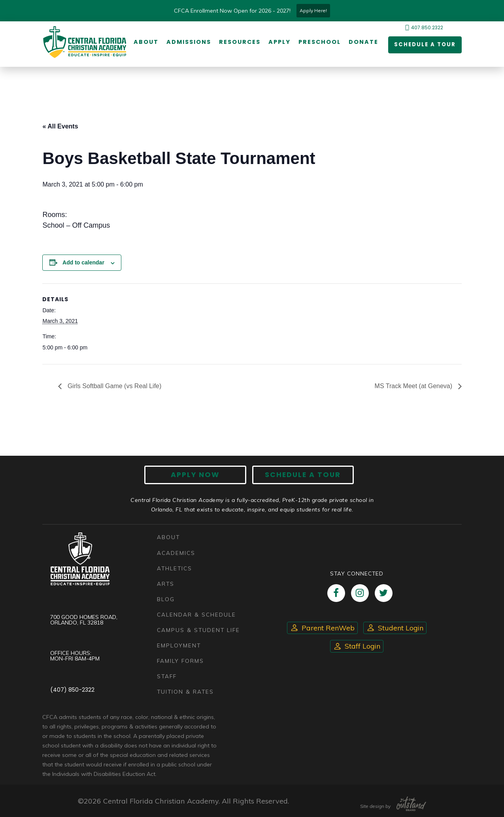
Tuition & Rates (185, 692)
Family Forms (180, 661)
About (145, 42)
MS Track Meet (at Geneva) (414, 386)
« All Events (60, 127)
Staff (167, 676)
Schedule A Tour (300, 476)
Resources (239, 42)
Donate (363, 42)
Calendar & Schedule (196, 614)
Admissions (188, 42)
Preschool (319, 42)
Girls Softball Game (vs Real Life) (113, 386)
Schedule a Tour (423, 45)
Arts (166, 584)
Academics (176, 553)
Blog (166, 599)
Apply (279, 42)
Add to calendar (83, 263)
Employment (179, 645)
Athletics (175, 568)
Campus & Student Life (198, 630)
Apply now (199, 476)
